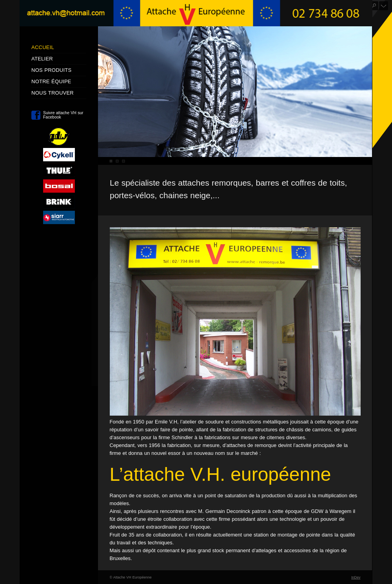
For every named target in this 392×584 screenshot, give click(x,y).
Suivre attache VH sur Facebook (63, 115)
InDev (356, 577)
